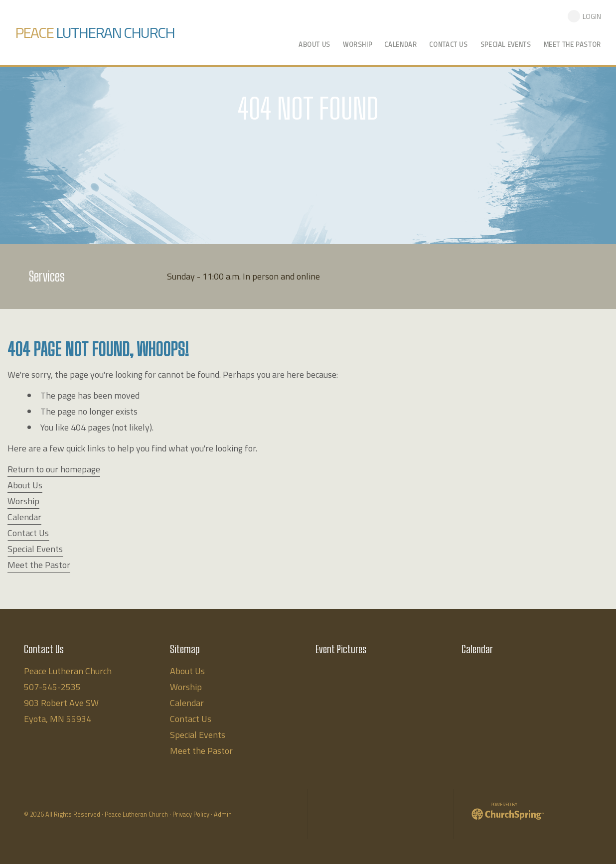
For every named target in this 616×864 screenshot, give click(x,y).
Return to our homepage (54, 469)
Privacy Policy (191, 814)
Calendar (24, 517)
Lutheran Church (95, 32)
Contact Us (28, 533)
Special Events (35, 549)
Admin (223, 814)
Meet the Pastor (39, 565)
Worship (23, 501)
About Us (25, 485)
